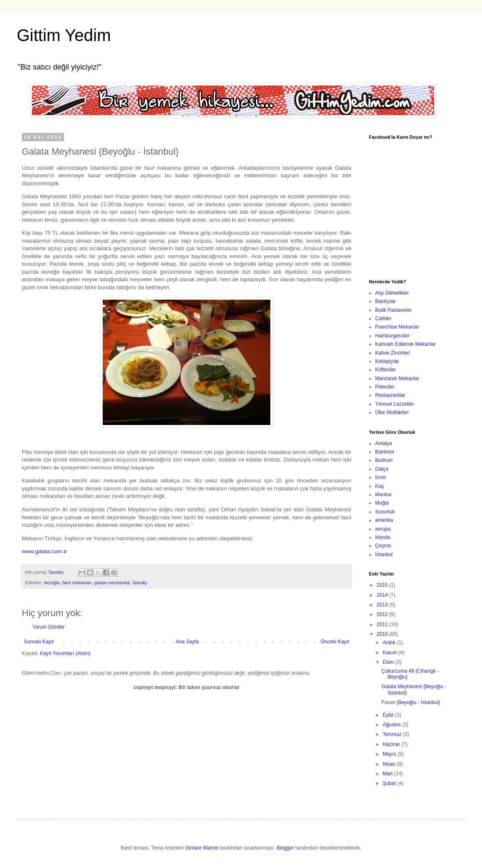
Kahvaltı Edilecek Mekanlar (406, 344)
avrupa (383, 529)
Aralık (390, 643)
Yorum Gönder (49, 627)
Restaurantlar (390, 395)
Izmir (381, 477)
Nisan (390, 764)
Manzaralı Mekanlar (397, 378)
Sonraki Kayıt (39, 642)
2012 (383, 614)
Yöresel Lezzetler (395, 404)
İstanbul (384, 554)
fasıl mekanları (77, 583)
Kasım (390, 653)
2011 (383, 624)
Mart (388, 774)
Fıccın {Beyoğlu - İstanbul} (411, 702)
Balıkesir (385, 452)
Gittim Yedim (64, 35)
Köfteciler (386, 370)
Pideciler (385, 387)
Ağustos (393, 725)
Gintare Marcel (202, 848)
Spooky (140, 583)
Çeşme (383, 546)
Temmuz (393, 734)
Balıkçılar (385, 301)
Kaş (380, 486)
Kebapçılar (387, 361)
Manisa (383, 495)
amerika (384, 520)
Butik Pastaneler (393, 310)
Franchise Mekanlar (397, 327)
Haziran (392, 744)
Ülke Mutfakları (392, 412)
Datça (382, 469)
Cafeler (383, 319)
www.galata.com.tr (44, 551)
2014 (383, 595)
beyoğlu (52, 583)
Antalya (384, 443)
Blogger (285, 848)
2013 (383, 605)
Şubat (390, 783)
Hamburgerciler (392, 336)
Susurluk (385, 512)
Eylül (389, 715)
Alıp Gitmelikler (392, 293)
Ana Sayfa (187, 642)
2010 (383, 634)
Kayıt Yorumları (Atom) (65, 653)
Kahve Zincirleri (393, 353)
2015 (383, 585)
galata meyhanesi (112, 583)
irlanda (383, 537)
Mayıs (390, 754)
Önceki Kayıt (335, 642)
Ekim (389, 662)
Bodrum (384, 460)
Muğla (382, 503)
